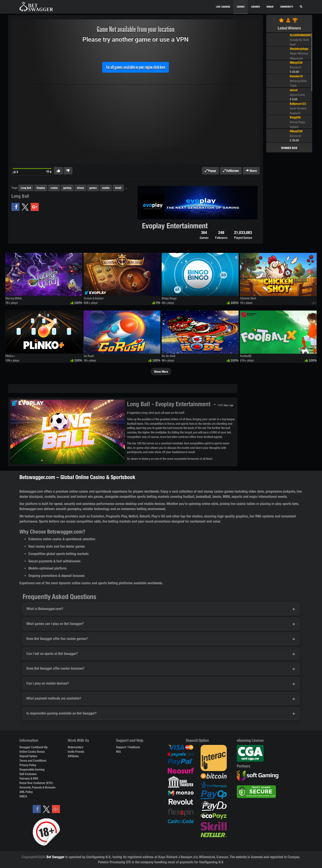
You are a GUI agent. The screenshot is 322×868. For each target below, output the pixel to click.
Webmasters (75, 747)
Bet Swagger (55, 857)
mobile (106, 188)
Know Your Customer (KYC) (36, 783)
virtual (80, 188)
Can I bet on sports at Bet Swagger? (52, 654)
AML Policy (26, 792)
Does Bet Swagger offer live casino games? (57, 639)
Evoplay (41, 188)
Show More (161, 372)
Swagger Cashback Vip (34, 747)
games (93, 188)
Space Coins (297, 95)
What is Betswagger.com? (45, 609)
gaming (67, 188)
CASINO (241, 7)
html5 (118, 188)
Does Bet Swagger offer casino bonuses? (55, 668)
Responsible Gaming (32, 769)
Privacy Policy (28, 765)
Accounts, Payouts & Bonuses (37, 787)
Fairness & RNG (29, 778)
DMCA (23, 796)
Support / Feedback (128, 747)
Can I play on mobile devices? (48, 683)
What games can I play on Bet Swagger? (55, 624)
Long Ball (26, 188)
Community (287, 7)
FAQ (118, 752)
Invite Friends (76, 752)
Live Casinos (223, 7)
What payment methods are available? (54, 698)
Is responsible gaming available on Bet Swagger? (61, 713)
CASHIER (255, 7)
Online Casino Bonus (32, 752)
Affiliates (73, 756)
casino (54, 188)
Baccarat (295, 67)
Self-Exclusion (28, 774)
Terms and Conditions (33, 761)
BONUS (270, 7)
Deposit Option (28, 756)
